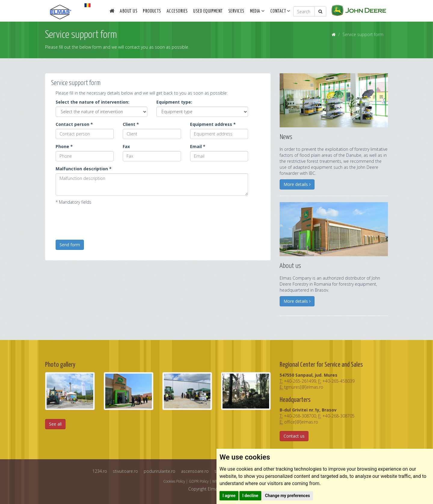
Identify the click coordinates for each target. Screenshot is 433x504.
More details (297, 184)
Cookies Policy (174, 481)
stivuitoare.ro (125, 471)
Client (131, 124)
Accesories (177, 11)
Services (236, 11)
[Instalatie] (202, 112)
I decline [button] (250, 496)
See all (55, 424)
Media (257, 11)
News (286, 137)
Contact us (294, 436)
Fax (126, 146)
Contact (280, 11)
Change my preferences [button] (287, 496)
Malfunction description (84, 169)
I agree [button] (229, 496)
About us (129, 11)
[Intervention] (101, 112)
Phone (64, 146)
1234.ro (100, 471)
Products (152, 11)
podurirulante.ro (160, 471)
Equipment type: (174, 102)
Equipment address (213, 124)
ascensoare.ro (195, 471)
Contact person (74, 124)
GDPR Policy (199, 481)
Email (198, 146)
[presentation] (101, 220)
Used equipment (208, 11)
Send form (70, 245)
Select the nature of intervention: (92, 102)
